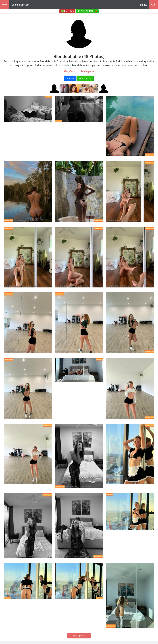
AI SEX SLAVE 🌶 (87, 11)
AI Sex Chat (85, 78)
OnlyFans (70, 71)
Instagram (87, 71)
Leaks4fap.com (21, 5)
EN (141, 5)
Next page (79, 636)
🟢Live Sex (67, 11)
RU (146, 5)
